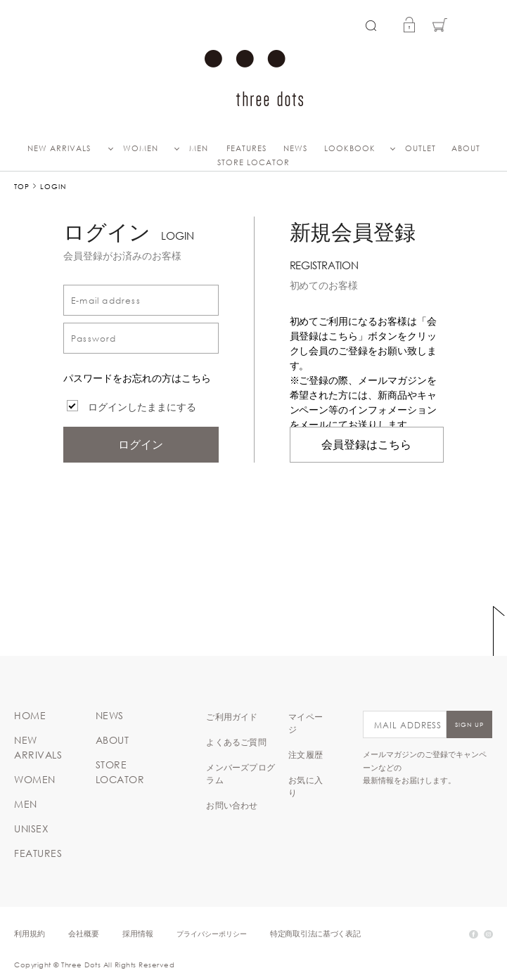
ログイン (141, 445)
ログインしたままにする (142, 407)
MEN (199, 148)
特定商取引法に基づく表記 (315, 933)
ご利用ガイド (232, 716)
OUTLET (421, 148)
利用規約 (30, 933)
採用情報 (138, 933)
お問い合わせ (232, 805)
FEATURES (246, 148)
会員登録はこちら (366, 445)
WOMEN (141, 148)
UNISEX (31, 829)
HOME (30, 716)
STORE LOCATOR (253, 162)
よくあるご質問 (236, 742)
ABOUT (466, 148)
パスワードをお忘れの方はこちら (137, 378)
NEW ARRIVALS (59, 148)
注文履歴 (306, 754)
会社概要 (84, 933)
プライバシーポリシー (212, 933)
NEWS (295, 148)
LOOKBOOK (350, 148)
